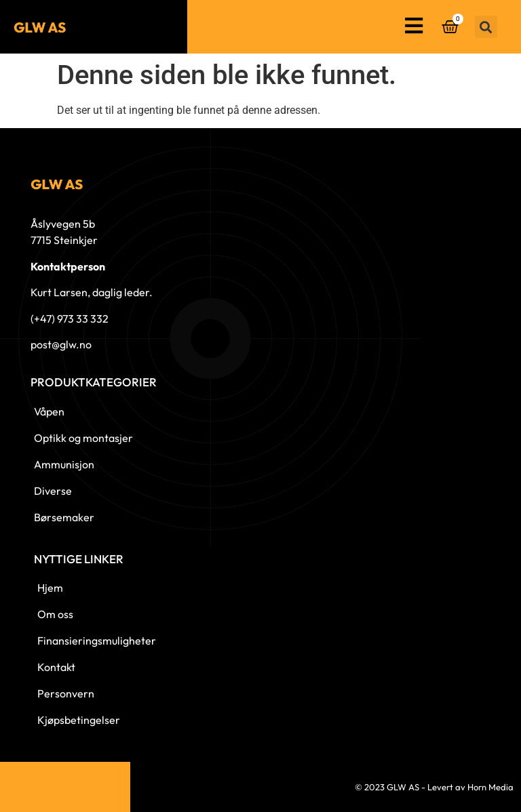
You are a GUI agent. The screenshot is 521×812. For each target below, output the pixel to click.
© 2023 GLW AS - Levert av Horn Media (434, 787)
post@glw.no (61, 344)
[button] (486, 27)
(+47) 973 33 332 (70, 319)
